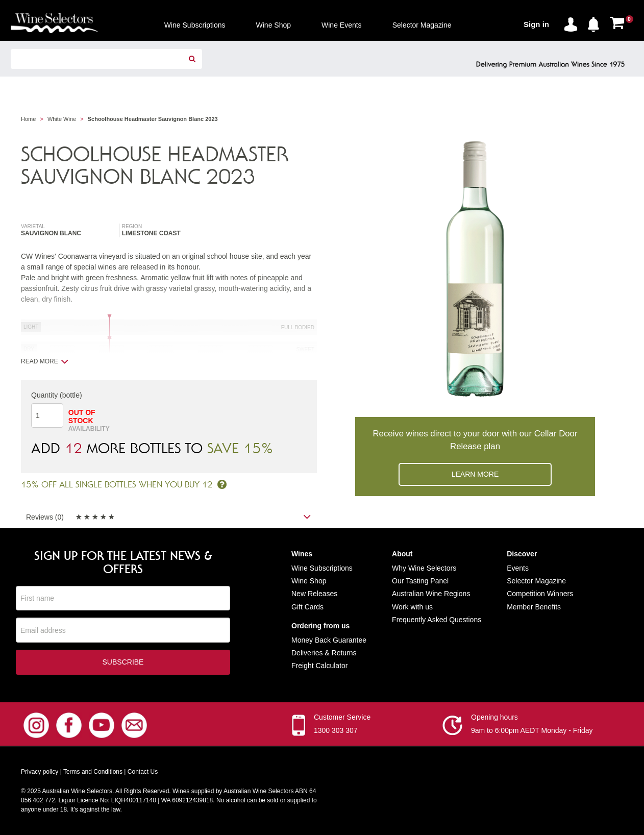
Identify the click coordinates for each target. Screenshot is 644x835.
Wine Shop (309, 581)
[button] (596, 22)
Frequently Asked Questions (437, 620)
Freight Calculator (320, 666)
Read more (45, 361)
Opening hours (494, 718)
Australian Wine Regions (431, 594)
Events (518, 568)
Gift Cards (307, 607)
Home (28, 119)
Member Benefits (534, 607)
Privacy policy (40, 772)
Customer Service (342, 718)
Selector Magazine (536, 581)
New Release (313, 594)
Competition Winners (540, 594)
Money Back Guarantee (329, 640)
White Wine (62, 119)
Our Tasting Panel (420, 581)
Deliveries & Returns (324, 653)
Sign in (536, 24)
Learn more (475, 474)
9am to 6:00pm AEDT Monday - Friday (532, 731)
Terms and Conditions (93, 772)
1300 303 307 (336, 731)
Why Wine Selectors (424, 568)
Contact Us (143, 772)
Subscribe (123, 662)
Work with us (412, 607)
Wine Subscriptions (322, 568)
